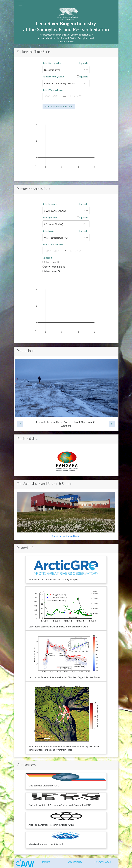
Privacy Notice (103, 862)
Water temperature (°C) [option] (56, 238)
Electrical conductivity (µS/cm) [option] (59, 83)
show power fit (51, 271)
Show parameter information (59, 106)
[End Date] (76, 96)
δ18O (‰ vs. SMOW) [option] (55, 211)
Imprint (46, 862)
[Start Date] (53, 96)
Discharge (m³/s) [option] (52, 70)
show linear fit (51, 262)
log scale (82, 63)
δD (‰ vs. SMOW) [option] (54, 224)
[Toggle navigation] (20, 4)
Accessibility (75, 862)
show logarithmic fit (54, 267)
